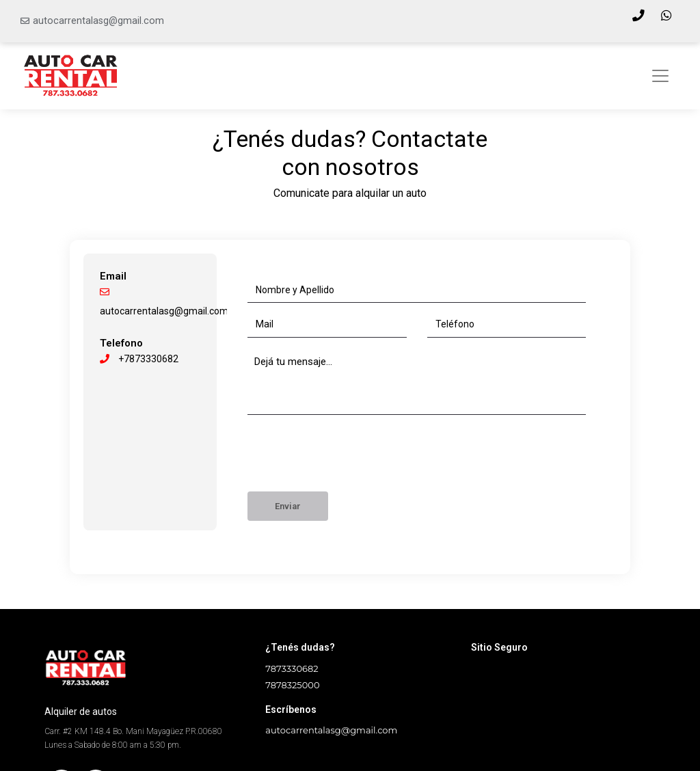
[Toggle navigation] (660, 76)
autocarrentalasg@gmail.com (98, 21)
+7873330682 (139, 359)
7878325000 (292, 685)
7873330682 (292, 668)
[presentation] (351, 458)
